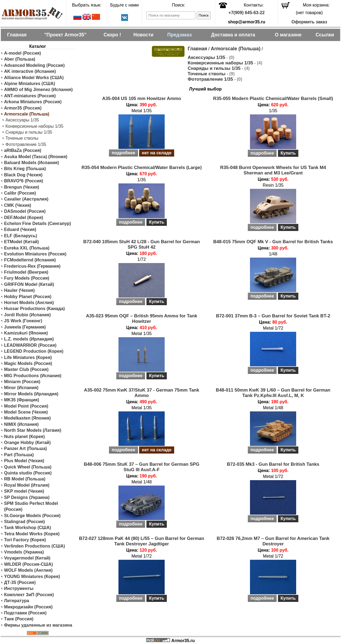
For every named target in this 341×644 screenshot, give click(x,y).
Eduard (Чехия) (20, 229)
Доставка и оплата (233, 35)
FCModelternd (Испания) (30, 260)
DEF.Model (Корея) (24, 218)
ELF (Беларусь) (21, 236)
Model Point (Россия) (26, 406)
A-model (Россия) (23, 53)
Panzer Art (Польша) (26, 448)
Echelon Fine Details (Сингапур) (37, 223)
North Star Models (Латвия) (33, 430)
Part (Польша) (19, 455)
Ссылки (325, 35)
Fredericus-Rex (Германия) (32, 266)
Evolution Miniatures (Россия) (35, 254)
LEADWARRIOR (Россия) (30, 345)
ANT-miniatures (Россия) (30, 96)
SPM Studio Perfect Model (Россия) (31, 506)
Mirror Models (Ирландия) (31, 394)
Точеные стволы (22, 138)
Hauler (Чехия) (19, 290)
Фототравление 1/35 (26, 144)
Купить (288, 153)
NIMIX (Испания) (21, 424)
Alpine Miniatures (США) (30, 84)
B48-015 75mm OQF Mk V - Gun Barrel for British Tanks (273, 242)
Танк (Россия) (19, 619)
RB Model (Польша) (25, 479)
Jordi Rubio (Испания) (27, 315)
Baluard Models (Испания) (32, 163)
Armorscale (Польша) (236, 49)
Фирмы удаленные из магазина (38, 625)
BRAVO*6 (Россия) (24, 181)
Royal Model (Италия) (27, 485)
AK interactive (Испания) (30, 71)
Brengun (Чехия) (22, 187)
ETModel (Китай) (21, 242)
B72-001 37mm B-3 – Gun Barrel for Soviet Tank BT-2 (273, 316)
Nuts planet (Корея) (24, 437)
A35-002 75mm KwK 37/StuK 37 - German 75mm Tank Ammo (142, 393)
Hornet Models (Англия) (29, 303)
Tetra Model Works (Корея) (32, 534)
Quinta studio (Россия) (28, 473)
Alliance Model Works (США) (34, 78)
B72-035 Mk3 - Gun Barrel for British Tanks (273, 464)
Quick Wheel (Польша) (28, 467)
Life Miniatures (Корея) (28, 357)
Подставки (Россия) (25, 613)
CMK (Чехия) (18, 205)
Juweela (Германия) (25, 327)
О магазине (288, 35)
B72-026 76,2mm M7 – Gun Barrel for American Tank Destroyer (273, 541)
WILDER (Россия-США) (29, 564)
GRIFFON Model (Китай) (29, 284)
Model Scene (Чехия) (26, 412)
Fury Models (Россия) (27, 278)
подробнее (123, 153)
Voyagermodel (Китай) (27, 558)
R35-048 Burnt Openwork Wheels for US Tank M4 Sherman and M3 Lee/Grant (273, 170)
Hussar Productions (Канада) (35, 309)
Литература (17, 601)
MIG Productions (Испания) (33, 376)
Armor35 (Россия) (23, 108)
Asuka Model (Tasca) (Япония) (36, 157)
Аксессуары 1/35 (22, 120)
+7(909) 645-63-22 (247, 13)
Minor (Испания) (21, 388)
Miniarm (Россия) (22, 382)
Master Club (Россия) (26, 369)
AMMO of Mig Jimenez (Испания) (38, 90)
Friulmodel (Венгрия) (26, 272)
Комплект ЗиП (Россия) (29, 595)
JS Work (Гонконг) (23, 321)
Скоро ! (112, 35)
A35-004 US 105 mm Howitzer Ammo (142, 99)
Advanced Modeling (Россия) (34, 65)
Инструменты (19, 588)
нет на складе (157, 153)
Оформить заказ (309, 22)
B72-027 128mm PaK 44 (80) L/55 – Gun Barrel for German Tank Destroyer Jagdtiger (142, 541)
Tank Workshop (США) (28, 528)
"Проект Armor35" (65, 35)
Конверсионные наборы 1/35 (34, 126)
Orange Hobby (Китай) (27, 443)
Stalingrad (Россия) (24, 522)
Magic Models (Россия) (28, 363)
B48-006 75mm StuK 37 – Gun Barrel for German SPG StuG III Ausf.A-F (141, 467)
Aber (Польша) (20, 59)
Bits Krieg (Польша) (25, 169)
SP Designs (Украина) (27, 497)
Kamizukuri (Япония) (26, 333)
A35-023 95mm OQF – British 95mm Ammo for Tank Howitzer (141, 319)
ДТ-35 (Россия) (20, 582)
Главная (17, 35)
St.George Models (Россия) (32, 516)
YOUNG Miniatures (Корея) (32, 576)
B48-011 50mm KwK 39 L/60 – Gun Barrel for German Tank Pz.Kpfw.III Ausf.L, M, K (273, 393)
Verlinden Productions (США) (35, 546)
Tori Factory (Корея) (25, 540)
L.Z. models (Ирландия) (29, 339)
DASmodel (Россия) (25, 211)
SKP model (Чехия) (24, 491)
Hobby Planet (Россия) (28, 297)
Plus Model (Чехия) (24, 461)
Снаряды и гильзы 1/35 (29, 132)
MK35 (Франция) (22, 400)
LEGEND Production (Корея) (34, 351)
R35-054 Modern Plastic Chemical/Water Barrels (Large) (142, 168)
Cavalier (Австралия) (26, 199)
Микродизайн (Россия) (28, 607)
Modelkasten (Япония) (27, 418)
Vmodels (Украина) (24, 552)
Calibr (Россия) (20, 193)
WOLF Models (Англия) (28, 570)
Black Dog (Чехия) (23, 175)
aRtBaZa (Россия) (23, 150)
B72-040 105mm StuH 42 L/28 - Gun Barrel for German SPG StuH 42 (142, 244)
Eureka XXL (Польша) (27, 248)
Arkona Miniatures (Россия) (33, 102)
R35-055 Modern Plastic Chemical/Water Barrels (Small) (273, 99)
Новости (143, 35)
